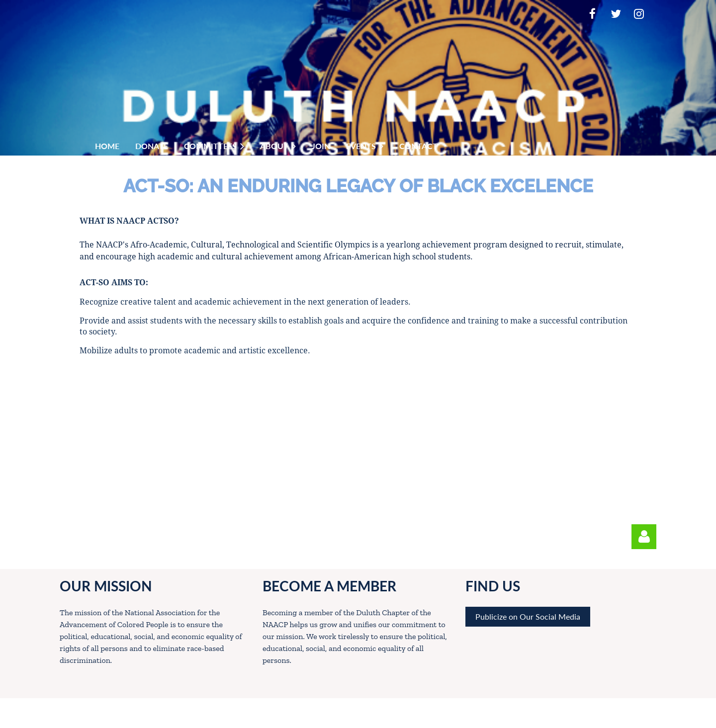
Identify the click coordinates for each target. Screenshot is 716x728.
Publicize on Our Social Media (528, 616)
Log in (644, 537)
